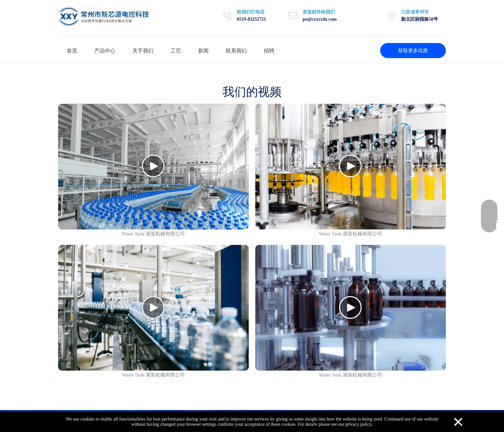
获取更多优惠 (413, 51)
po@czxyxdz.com (320, 19)
